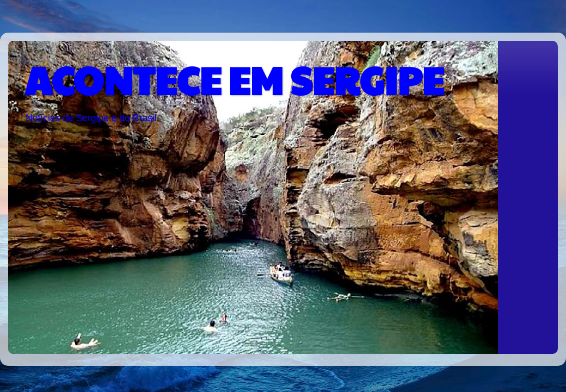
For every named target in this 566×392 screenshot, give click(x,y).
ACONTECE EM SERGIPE (234, 79)
